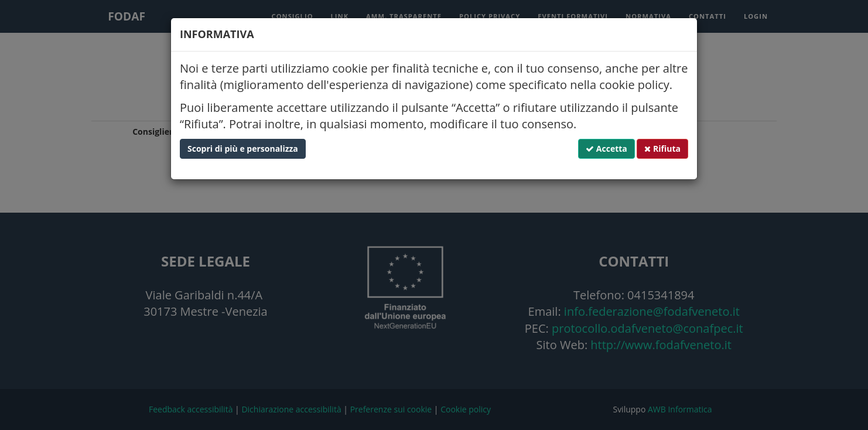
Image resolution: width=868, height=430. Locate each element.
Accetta (606, 149)
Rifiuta (662, 149)
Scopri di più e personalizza (243, 149)
